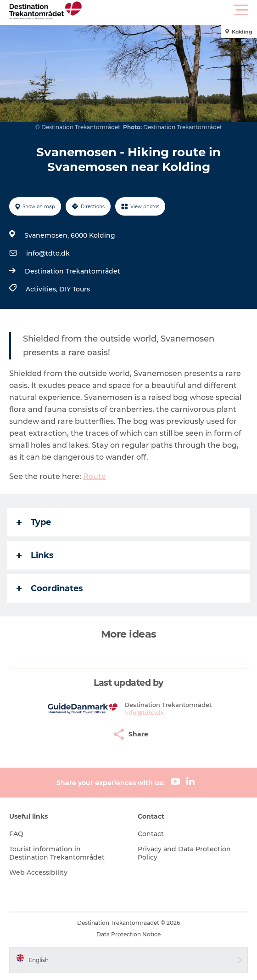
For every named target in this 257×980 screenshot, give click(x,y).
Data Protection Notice (128, 934)
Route (95, 476)
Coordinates (50, 588)
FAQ (16, 834)
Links (35, 555)
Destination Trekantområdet (73, 271)
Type (34, 522)
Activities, (42, 289)
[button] (170, 10)
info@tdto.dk (48, 253)
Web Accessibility (38, 872)
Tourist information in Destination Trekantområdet (57, 853)
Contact (151, 834)
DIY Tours (75, 289)
